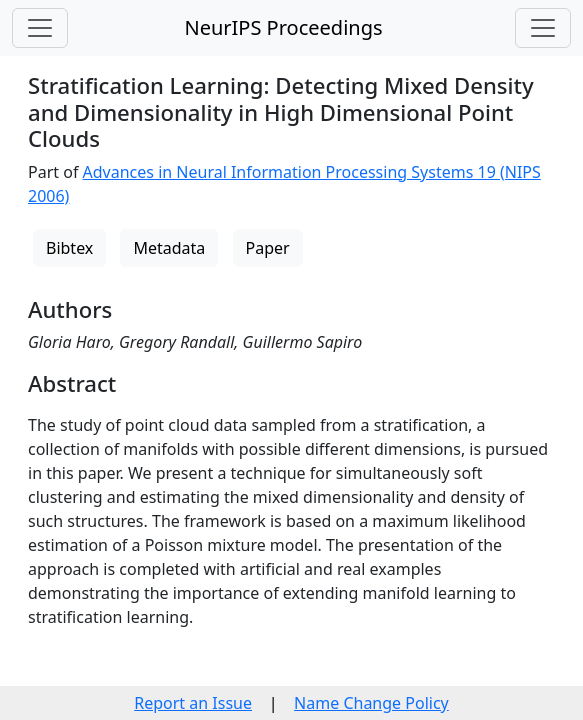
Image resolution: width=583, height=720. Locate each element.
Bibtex (69, 248)
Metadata (169, 248)
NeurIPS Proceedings (283, 27)
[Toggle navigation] (40, 28)
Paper (268, 248)
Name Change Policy (371, 703)
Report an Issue (193, 703)
